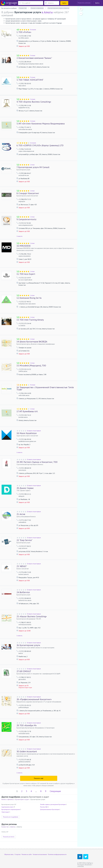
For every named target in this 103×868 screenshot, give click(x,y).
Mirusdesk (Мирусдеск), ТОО (31, 366)
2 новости (19, 236)
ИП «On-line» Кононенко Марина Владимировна (41, 124)
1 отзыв (32, 165)
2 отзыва (33, 99)
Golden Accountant (27, 751)
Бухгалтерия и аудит (22, 799)
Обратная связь (9, 854)
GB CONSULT (24, 671)
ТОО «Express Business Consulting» (34, 102)
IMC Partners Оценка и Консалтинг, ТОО (37, 462)
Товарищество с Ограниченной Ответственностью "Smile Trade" (45, 388)
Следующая (55, 791)
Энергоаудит (5, 812)
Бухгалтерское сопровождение (11, 809)
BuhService (23, 592)
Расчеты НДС (44, 807)
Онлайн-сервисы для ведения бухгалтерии (53, 804)
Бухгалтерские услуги (28, 645)
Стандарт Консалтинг (28, 193)
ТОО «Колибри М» (27, 725)
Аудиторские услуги (7, 807)
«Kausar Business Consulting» (32, 616)
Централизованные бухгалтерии (50, 809)
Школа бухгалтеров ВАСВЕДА (32, 342)
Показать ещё (39, 778)
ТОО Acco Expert (26, 274)
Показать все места (9, 837)
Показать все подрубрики (11, 817)
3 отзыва (33, 55)
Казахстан (5, 827)
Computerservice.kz (26, 219)
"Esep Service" (24, 540)
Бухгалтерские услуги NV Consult (33, 167)
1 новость (19, 452)
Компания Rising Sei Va (29, 298)
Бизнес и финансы (8, 799)
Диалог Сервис (25, 488)
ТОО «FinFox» (24, 32)
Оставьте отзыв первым (34, 431)
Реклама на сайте (27, 854)
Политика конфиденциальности (57, 854)
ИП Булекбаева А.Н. (27, 411)
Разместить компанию (84, 3)
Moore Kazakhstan (27, 433)
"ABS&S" (22, 566)
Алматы (13, 827)
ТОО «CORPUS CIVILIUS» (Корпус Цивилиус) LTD (40, 145)
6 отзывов (33, 143)
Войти (97, 3)
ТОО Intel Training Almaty (30, 320)
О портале (18, 854)
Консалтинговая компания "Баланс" (34, 58)
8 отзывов (33, 30)
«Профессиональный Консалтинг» (34, 699)
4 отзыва (33, 385)
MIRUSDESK (24, 246)
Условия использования (40, 854)
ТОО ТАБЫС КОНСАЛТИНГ (30, 80)
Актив (21, 514)
